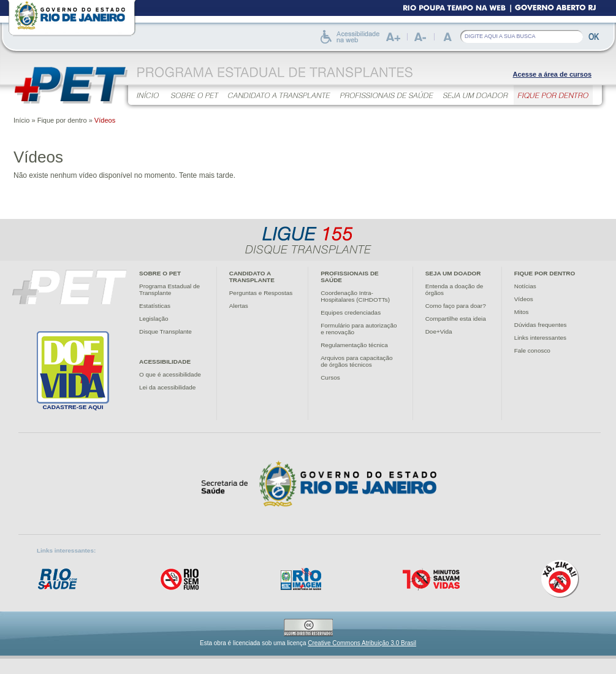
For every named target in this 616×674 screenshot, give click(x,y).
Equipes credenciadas (351, 312)
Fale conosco (532, 350)
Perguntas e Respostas (261, 293)
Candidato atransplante (252, 277)
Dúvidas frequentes (541, 325)
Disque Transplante (165, 331)
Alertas (239, 306)
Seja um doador (453, 273)
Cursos (330, 377)
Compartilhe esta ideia (456, 319)
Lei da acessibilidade (167, 387)
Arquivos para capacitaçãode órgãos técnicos (356, 361)
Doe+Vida (439, 331)
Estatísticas (155, 306)
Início (21, 120)
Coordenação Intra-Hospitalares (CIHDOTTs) (355, 296)
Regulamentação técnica (354, 345)
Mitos (522, 312)
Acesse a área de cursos (552, 74)
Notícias (525, 286)
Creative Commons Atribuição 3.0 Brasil (362, 643)
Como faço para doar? (456, 306)
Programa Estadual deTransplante (169, 289)
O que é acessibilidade (170, 374)
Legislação (154, 319)
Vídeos (524, 299)
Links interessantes (540, 338)
